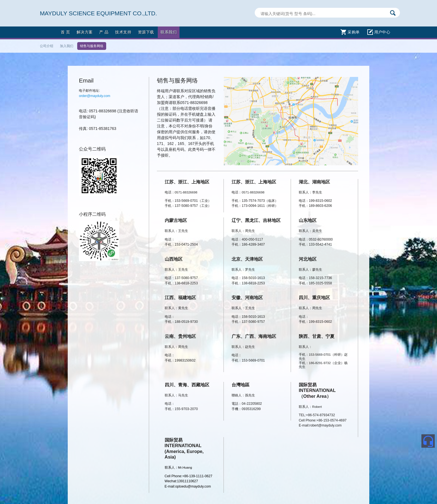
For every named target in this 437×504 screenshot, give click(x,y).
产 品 (104, 32)
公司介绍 (47, 46)
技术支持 (123, 32)
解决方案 (85, 32)
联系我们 (169, 32)
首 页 (65, 32)
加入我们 (67, 46)
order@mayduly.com (94, 96)
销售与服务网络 (92, 46)
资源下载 (146, 32)
